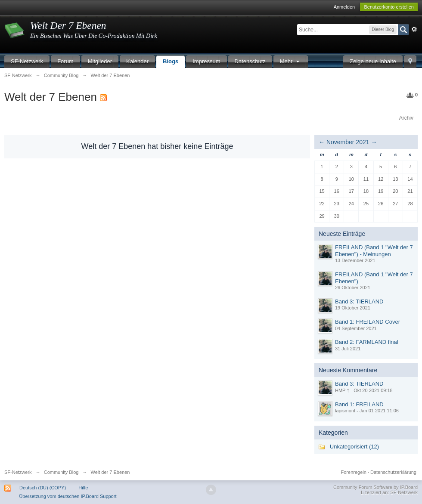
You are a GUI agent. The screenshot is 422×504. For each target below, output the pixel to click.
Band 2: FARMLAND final (367, 342)
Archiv (406, 118)
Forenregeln (354, 472)
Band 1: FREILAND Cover (368, 322)
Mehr (291, 61)
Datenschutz (250, 61)
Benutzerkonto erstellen (389, 7)
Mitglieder (100, 61)
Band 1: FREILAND (359, 404)
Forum (65, 61)
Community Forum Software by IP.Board (375, 487)
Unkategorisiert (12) (354, 447)
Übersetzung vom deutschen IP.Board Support (68, 496)
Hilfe (83, 488)
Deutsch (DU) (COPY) (43, 488)
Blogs (171, 61)
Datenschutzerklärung (393, 472)
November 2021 (348, 142)
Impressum (206, 61)
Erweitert (414, 29)
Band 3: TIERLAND (359, 301)
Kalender (137, 61)
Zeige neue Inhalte (373, 61)
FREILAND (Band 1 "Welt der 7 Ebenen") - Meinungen (374, 251)
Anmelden (344, 7)
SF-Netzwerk (27, 61)
